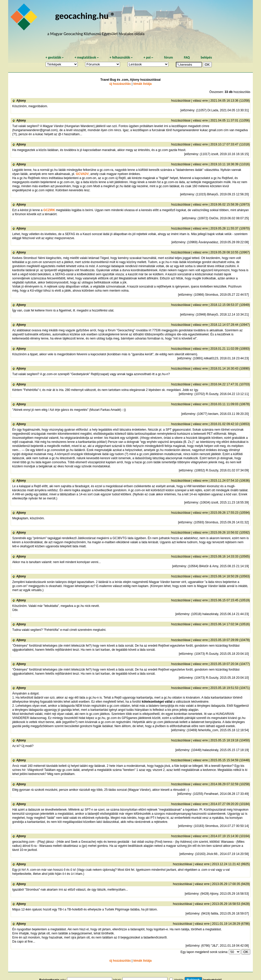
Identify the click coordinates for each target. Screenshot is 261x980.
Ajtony (21, 101)
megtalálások (87, 57)
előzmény (188, 110)
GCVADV (82, 174)
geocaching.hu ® (85, 16)
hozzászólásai (181, 101)
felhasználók (121, 57)
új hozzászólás (120, 84)
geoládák (54, 57)
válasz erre (200, 101)
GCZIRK (49, 210)
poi (148, 57)
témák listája (142, 84)
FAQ (187, 57)
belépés (206, 57)
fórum (169, 57)
